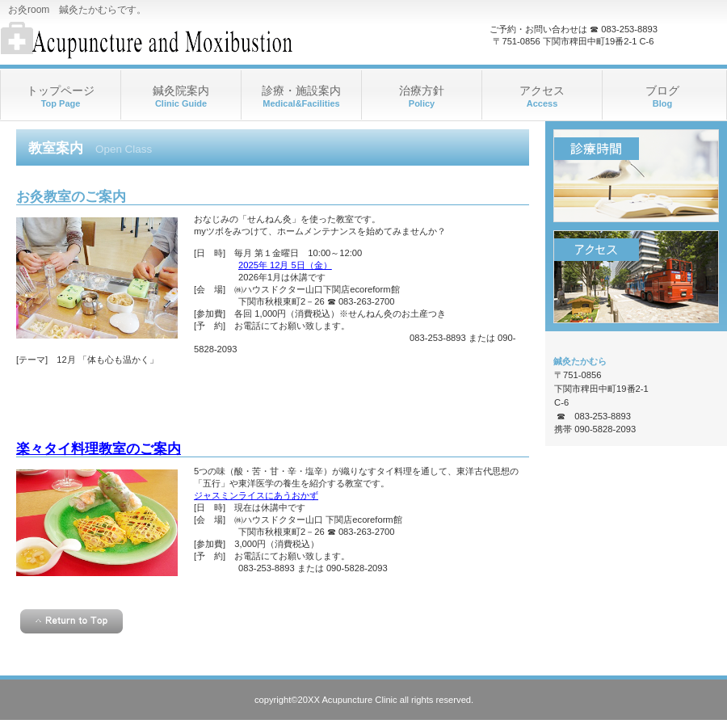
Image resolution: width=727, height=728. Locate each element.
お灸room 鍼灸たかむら (162, 40)
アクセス (636, 277)
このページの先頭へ (71, 621)
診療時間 (636, 176)
